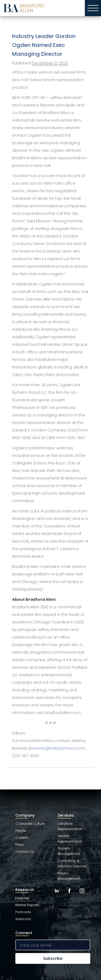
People (21, 831)
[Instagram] (82, 895)
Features (22, 898)
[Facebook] (69, 895)
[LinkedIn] (57, 895)
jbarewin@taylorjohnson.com (57, 748)
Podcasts (23, 912)
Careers (22, 838)
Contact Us (25, 852)
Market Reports (27, 905)
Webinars (23, 919)
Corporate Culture (30, 824)
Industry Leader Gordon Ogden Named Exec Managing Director (44, 45)
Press (20, 845)
